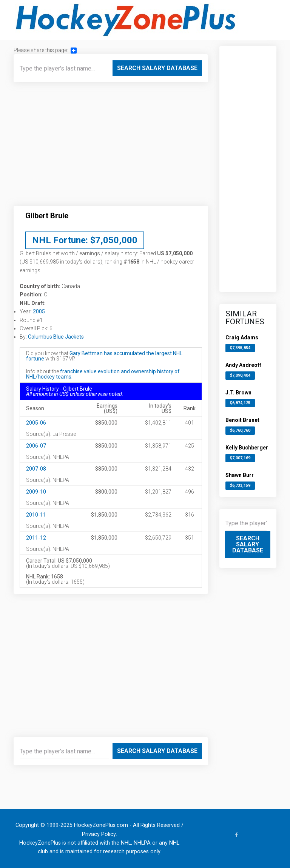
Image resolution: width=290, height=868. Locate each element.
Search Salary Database (157, 68)
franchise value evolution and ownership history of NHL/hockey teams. (103, 374)
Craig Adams (242, 337)
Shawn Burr (240, 475)
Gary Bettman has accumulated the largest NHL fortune (104, 356)
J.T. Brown (238, 393)
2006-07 (36, 446)
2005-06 (36, 423)
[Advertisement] (111, 147)
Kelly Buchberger (247, 448)
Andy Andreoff (243, 365)
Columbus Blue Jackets (56, 337)
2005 (39, 311)
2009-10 (36, 492)
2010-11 (36, 515)
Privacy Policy (99, 834)
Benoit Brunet (242, 420)
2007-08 (36, 469)
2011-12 (36, 538)
